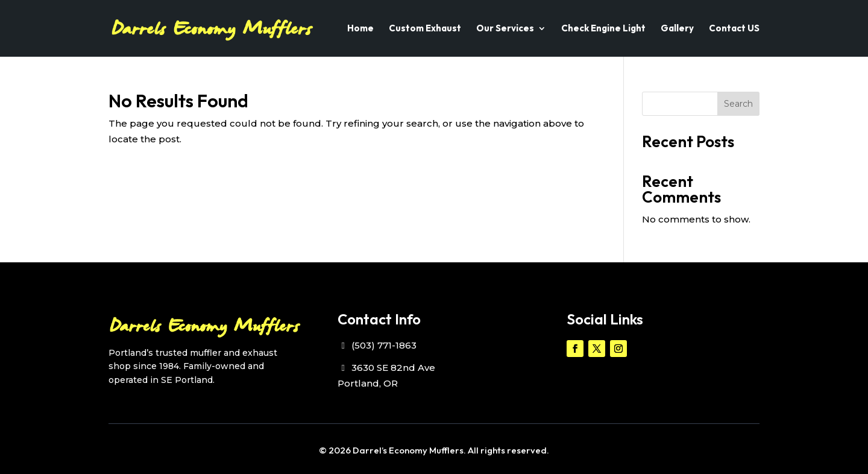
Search (738, 104)
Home (360, 29)
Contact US (734, 29)
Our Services (505, 29)
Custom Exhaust (425, 29)
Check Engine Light (603, 29)
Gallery (677, 29)
